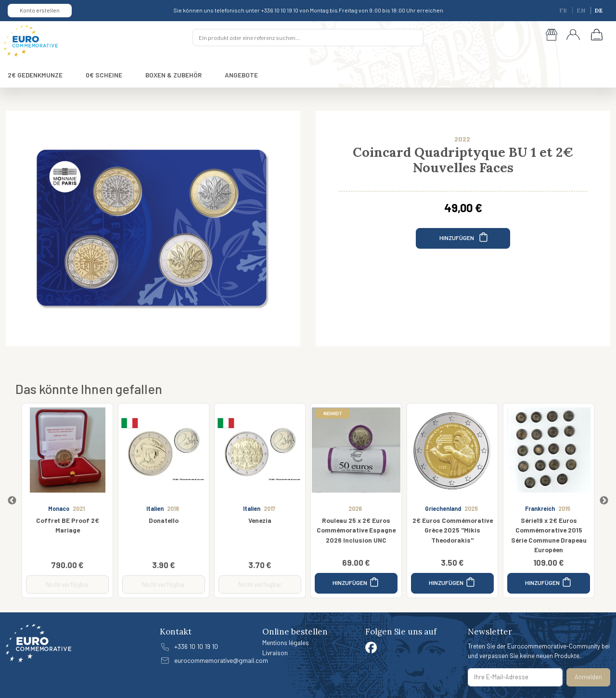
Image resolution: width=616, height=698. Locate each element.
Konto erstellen (40, 10)
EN (582, 10)
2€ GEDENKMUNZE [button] (35, 75)
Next (604, 501)
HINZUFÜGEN (464, 237)
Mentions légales (286, 642)
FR (564, 10)
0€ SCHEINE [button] (104, 75)
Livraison (275, 653)
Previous (12, 501)
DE (599, 10)
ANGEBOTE (241, 75)
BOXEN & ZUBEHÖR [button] (173, 75)
